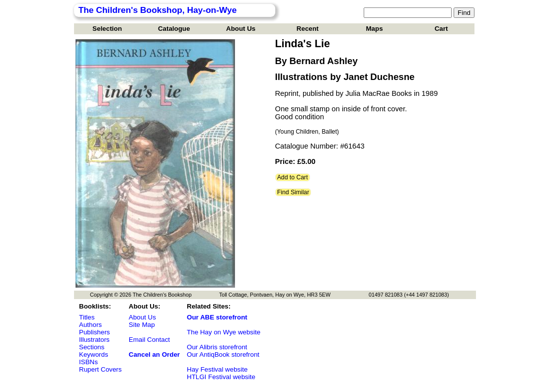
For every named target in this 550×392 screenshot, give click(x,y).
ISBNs (88, 362)
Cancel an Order (154, 354)
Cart (441, 29)
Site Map (142, 325)
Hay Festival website (217, 369)
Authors (90, 325)
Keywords (94, 354)
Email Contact (149, 340)
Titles (87, 317)
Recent (308, 29)
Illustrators (94, 340)
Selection (107, 29)
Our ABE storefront (217, 317)
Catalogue (174, 29)
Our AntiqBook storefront (223, 354)
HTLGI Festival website (221, 377)
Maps (375, 29)
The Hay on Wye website (224, 332)
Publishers (94, 332)
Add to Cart (293, 177)
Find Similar (293, 192)
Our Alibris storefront (217, 347)
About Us (241, 29)
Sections (92, 347)
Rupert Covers (100, 369)
